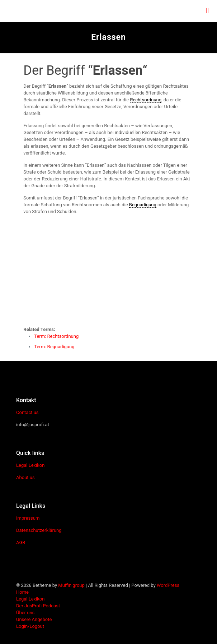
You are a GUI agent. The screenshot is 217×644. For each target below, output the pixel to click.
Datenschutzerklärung (39, 530)
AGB (21, 542)
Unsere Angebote (34, 619)
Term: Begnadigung (54, 347)
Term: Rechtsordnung (56, 336)
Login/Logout (30, 626)
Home (22, 592)
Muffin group (71, 585)
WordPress (168, 585)
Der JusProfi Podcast (38, 606)
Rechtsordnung (146, 100)
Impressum (28, 518)
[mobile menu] (207, 11)
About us (25, 477)
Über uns (25, 613)
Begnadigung (143, 205)
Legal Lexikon (30, 465)
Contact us (27, 412)
